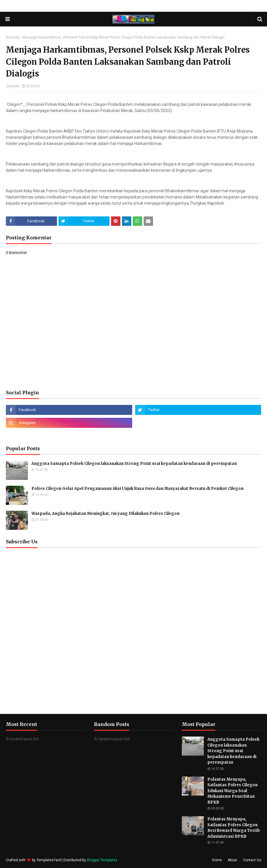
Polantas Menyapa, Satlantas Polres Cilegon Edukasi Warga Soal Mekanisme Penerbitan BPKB (232, 791)
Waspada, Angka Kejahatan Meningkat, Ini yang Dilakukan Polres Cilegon (105, 514)
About (232, 860)
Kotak (15, 86)
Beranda (13, 37)
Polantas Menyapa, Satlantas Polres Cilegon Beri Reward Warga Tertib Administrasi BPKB (234, 828)
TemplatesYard (49, 860)
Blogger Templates (102, 860)
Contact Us (252, 860)
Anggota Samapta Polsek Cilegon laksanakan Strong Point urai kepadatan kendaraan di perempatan (134, 464)
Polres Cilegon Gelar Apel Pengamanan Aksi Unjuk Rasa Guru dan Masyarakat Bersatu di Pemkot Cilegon (137, 489)
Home (217, 860)
